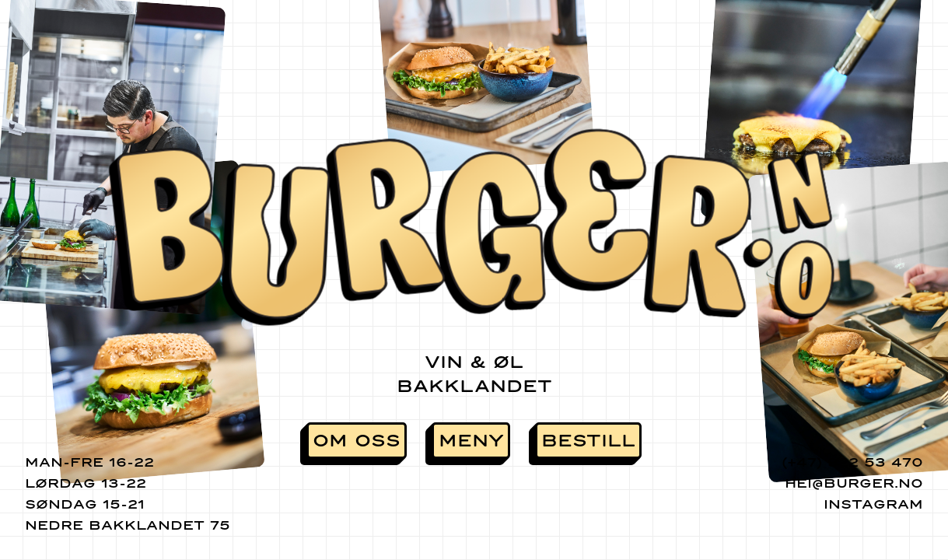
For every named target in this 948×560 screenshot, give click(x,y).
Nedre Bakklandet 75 (128, 525)
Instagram (873, 504)
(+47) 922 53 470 (852, 462)
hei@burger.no (854, 483)
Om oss (357, 440)
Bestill (588, 440)
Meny (471, 440)
